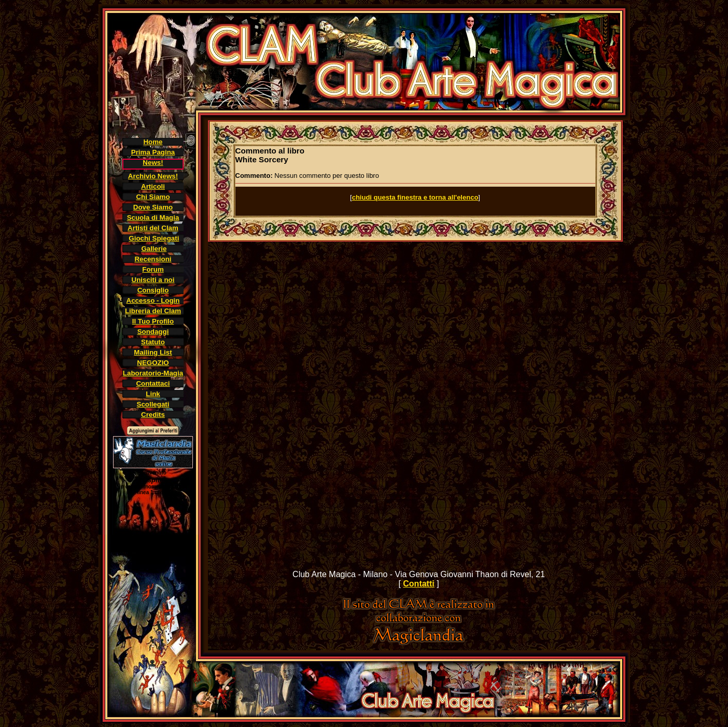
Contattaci (153, 383)
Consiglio (153, 290)
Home (153, 142)
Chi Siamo (153, 197)
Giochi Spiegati (154, 238)
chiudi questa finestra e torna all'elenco (415, 197)
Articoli (153, 186)
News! (153, 163)
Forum (153, 269)
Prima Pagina (153, 152)
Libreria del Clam (153, 311)
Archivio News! (153, 176)
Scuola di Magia (153, 218)
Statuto (153, 342)
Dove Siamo (153, 207)
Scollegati (153, 404)
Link (153, 394)
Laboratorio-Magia (153, 373)
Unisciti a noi (153, 280)
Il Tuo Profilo (153, 321)
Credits (153, 415)
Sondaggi (153, 332)
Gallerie (154, 249)
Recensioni (153, 259)
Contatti (418, 584)
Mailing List (153, 352)
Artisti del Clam (153, 228)
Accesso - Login (153, 300)
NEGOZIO (153, 363)
